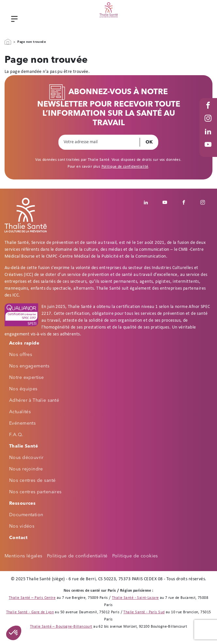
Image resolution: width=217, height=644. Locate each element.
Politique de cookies (135, 556)
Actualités (20, 412)
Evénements (22, 423)
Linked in (209, 138)
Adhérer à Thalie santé (34, 400)
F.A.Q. (16, 435)
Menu (13, 20)
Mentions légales (23, 556)
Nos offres (21, 355)
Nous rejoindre (26, 469)
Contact (18, 538)
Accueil (8, 42)
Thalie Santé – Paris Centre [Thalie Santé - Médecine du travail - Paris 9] (32, 598)
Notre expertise (26, 378)
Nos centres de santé (32, 481)
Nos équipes (23, 389)
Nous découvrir (26, 458)
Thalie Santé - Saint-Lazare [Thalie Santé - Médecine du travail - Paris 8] (135, 598)
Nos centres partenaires (35, 492)
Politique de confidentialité (125, 167)
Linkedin (150, 202)
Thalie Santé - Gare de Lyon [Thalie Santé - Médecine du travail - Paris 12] (30, 612)
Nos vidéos (22, 526)
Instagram (209, 125)
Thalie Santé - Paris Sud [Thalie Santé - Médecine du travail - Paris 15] (144, 612)
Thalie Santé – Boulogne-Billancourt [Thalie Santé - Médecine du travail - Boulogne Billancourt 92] (61, 627)
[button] (14, 633)
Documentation (26, 515)
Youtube (209, 151)
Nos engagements (29, 366)
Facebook (209, 112)
